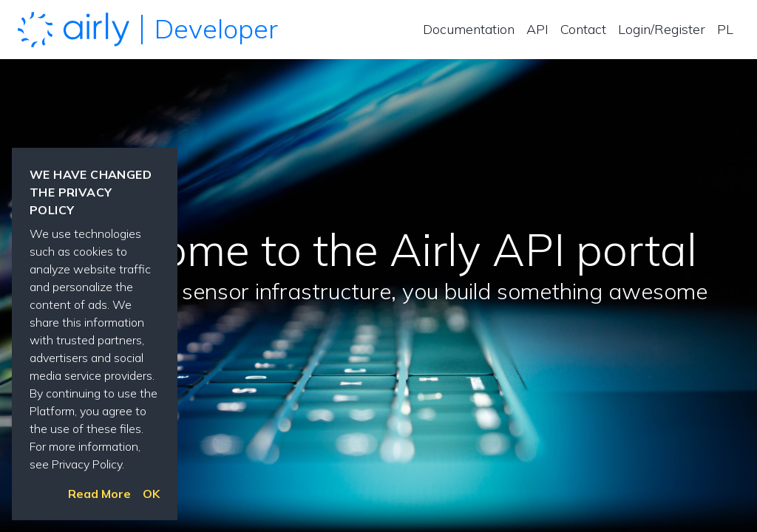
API (537, 29)
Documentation (469, 29)
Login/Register (662, 29)
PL (725, 29)
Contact (583, 29)
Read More (99, 494)
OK (151, 494)
